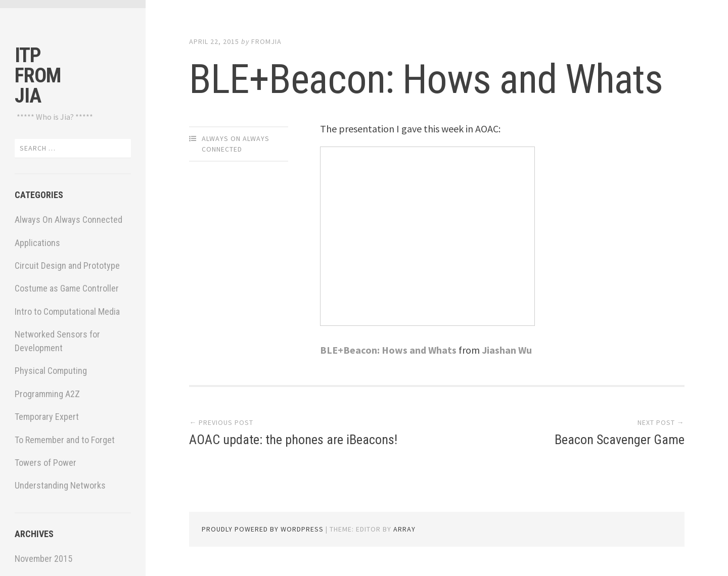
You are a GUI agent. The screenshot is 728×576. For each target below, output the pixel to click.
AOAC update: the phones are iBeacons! (293, 440)
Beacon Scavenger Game (620, 440)
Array (404, 529)
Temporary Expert (47, 417)
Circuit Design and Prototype (67, 266)
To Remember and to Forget (65, 440)
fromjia (266, 41)
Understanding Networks (60, 485)
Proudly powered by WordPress (263, 529)
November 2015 (43, 559)
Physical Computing (51, 371)
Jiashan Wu (507, 350)
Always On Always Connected (69, 220)
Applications (37, 243)
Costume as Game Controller (67, 288)
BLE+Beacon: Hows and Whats (426, 79)
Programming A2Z (47, 394)
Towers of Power (45, 463)
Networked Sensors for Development (57, 341)
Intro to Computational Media (67, 311)
